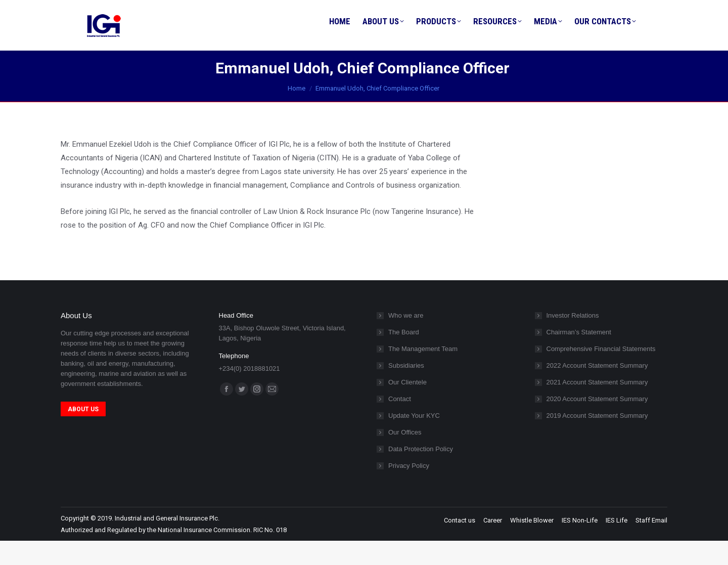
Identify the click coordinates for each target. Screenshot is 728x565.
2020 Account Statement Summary (597, 423)
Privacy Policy (409, 490)
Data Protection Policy (421, 473)
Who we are (406, 340)
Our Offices (405, 457)
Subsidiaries (406, 390)
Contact (400, 423)
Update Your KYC (414, 440)
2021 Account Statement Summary (597, 406)
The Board (404, 356)
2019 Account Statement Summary (597, 440)
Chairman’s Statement (579, 356)
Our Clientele (407, 406)
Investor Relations (573, 340)
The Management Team (423, 373)
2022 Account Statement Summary (597, 390)
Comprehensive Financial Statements (601, 373)
